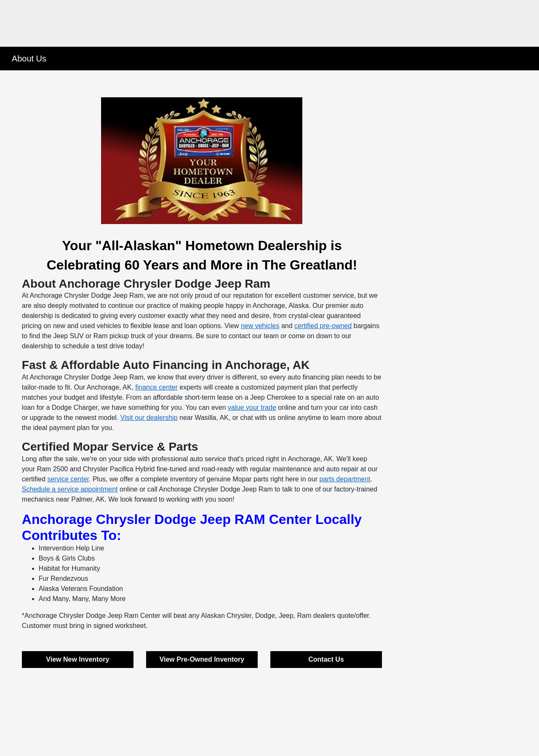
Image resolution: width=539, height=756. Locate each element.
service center (68, 479)
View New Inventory (77, 659)
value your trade (252, 407)
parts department (345, 479)
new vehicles (260, 326)
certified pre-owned (323, 326)
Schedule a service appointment (70, 489)
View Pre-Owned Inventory (202, 659)
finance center (156, 387)
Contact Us (326, 659)
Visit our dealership (149, 418)
